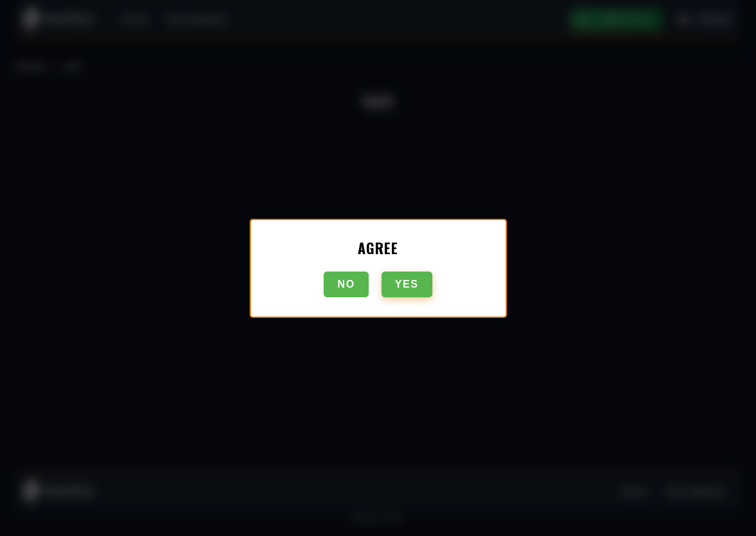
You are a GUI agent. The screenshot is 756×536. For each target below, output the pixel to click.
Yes (407, 284)
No (346, 284)
